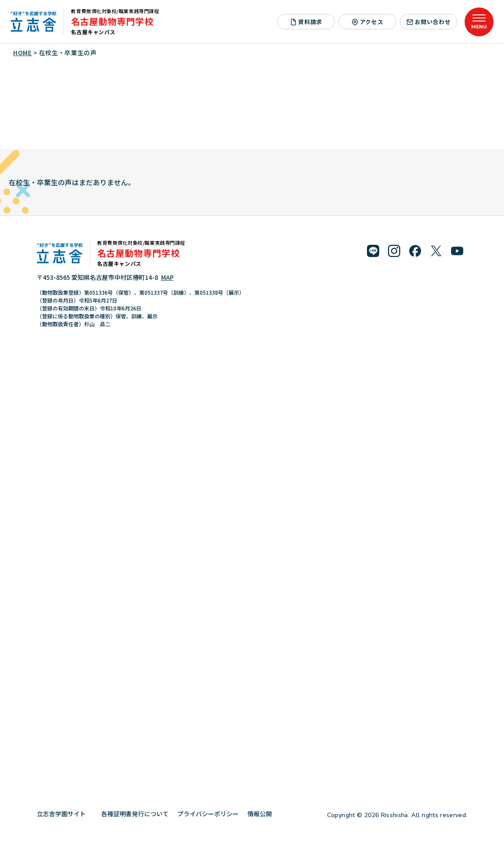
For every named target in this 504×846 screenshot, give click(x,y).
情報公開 (263, 814)
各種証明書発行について (135, 814)
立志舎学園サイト (65, 814)
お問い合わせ (429, 22)
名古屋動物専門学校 (112, 21)
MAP (167, 277)
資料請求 (306, 22)
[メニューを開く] (479, 22)
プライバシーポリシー (208, 814)
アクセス (367, 22)
